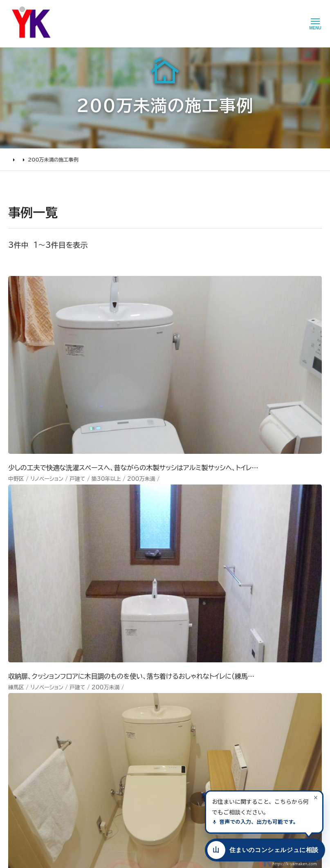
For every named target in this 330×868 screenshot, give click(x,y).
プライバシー (202, 754)
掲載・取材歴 (154, 732)
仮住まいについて (30, 710)
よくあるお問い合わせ (35, 732)
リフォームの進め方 (31, 676)
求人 (145, 778)
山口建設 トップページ (34, 629)
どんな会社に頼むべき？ (38, 687)
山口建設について (158, 663)
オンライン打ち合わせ (34, 721)
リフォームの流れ (29, 699)
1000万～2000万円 (103, 721)
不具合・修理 (201, 731)
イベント (196, 697)
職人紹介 (150, 755)
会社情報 (150, 676)
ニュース (196, 674)
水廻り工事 (89, 687)
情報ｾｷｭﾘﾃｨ (201, 765)
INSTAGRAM (246, 697)
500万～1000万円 (101, 732)
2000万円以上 (95, 710)
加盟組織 (150, 710)
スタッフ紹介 (155, 744)
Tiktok (237, 720)
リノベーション (93, 676)
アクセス (149, 766)
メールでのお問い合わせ (221, 564)
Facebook (242, 686)
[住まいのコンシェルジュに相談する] (263, 850)
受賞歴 (148, 721)
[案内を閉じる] (316, 797)
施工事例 (44, 159)
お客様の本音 (203, 686)
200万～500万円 (100, 744)
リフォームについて (29, 663)
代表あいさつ (155, 687)
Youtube (240, 674)
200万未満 (91, 755)
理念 (145, 699)
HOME (16, 159)
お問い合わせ (203, 720)
